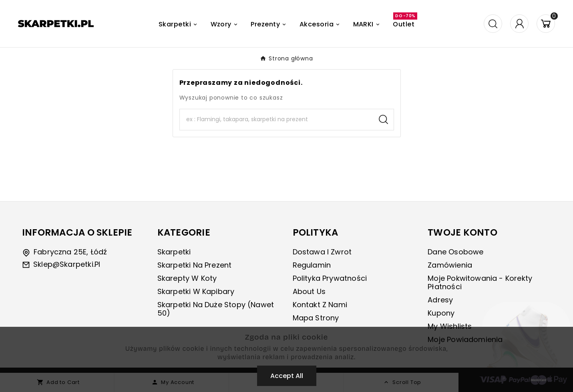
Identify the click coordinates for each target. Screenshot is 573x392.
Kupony (441, 313)
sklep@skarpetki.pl (67, 264)
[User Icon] (519, 24)
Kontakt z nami (320, 305)
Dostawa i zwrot (322, 252)
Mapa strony (316, 318)
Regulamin (312, 265)
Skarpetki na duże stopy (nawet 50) (216, 309)
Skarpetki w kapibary (196, 291)
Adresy (440, 300)
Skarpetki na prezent (195, 265)
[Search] (276, 120)
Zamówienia (450, 265)
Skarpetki (174, 252)
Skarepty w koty (187, 278)
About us (309, 291)
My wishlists (450, 326)
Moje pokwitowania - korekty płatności (480, 282)
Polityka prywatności (330, 278)
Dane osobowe (455, 252)
